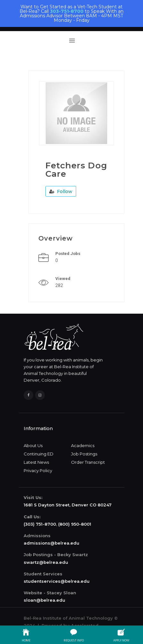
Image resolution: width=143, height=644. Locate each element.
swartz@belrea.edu (46, 562)
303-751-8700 (67, 11)
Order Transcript (88, 462)
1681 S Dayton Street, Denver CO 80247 (68, 505)
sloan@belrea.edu (44, 600)
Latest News (36, 462)
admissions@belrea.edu (52, 543)
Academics (83, 445)
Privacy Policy (38, 470)
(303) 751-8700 (40, 524)
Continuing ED (39, 454)
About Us (33, 445)
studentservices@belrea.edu (57, 581)
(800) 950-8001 (75, 524)
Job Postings (84, 454)
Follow (61, 191)
